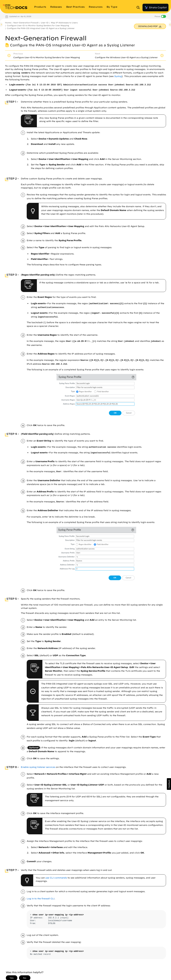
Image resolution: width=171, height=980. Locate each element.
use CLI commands (56, 878)
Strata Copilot (155, 7)
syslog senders (21, 73)
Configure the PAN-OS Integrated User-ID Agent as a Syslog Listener (41, 28)
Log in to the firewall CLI (41, 899)
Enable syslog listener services (38, 767)
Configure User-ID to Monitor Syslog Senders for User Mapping (38, 25)
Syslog (118, 76)
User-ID (45, 23)
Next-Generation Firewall (26, 23)
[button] (169, 784)
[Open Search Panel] (139, 7)
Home (8, 23)
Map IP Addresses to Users (64, 23)
